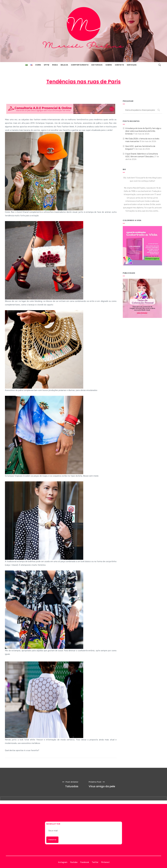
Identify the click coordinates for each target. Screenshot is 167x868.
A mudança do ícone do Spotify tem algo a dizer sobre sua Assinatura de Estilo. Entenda (143, 131)
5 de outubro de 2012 (84, 92)
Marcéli (63, 92)
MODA (105, 92)
